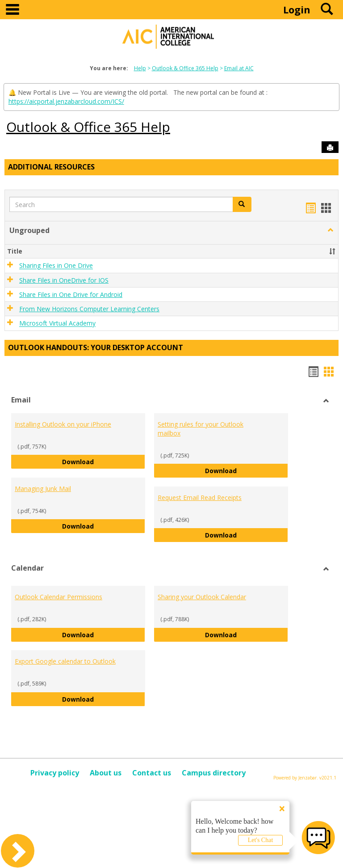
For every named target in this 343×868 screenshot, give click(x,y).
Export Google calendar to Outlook (65, 661)
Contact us (152, 773)
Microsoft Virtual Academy (57, 324)
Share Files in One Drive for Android (71, 294)
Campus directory (214, 773)
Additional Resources (51, 167)
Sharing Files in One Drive (56, 266)
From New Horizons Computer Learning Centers (89, 309)
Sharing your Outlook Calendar (202, 597)
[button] (330, 230)
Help (140, 68)
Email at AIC (239, 68)
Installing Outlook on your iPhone (63, 424)
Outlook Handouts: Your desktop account (96, 347)
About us (106, 773)
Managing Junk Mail (43, 489)
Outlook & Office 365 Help (185, 68)
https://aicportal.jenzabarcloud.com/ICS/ (66, 101)
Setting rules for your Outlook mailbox (201, 429)
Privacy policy (55, 773)
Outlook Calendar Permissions (59, 597)
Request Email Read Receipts (200, 498)
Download (104, 461)
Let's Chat (261, 840)
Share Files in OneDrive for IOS (64, 280)
